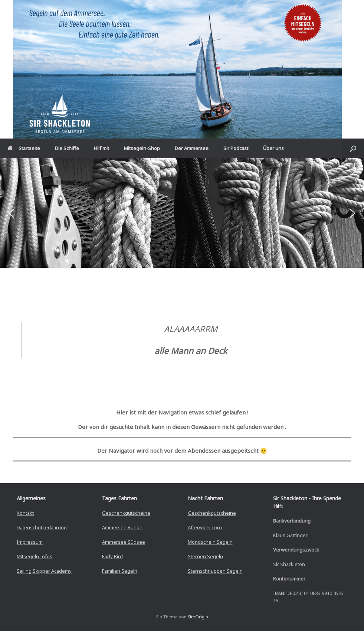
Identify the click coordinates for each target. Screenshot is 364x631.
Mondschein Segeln (210, 542)
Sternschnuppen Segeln (215, 571)
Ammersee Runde (122, 527)
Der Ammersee (192, 148)
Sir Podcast (236, 148)
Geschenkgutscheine (126, 513)
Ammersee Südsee (124, 542)
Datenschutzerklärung (42, 527)
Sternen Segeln (205, 556)
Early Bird (112, 556)
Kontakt (25, 513)
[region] (182, 213)
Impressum (30, 542)
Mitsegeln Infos (35, 556)
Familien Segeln (120, 571)
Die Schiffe (67, 148)
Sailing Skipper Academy (44, 571)
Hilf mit (101, 148)
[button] (353, 148)
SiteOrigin (198, 617)
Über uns (273, 148)
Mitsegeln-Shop (142, 148)
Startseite (24, 148)
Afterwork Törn (205, 527)
